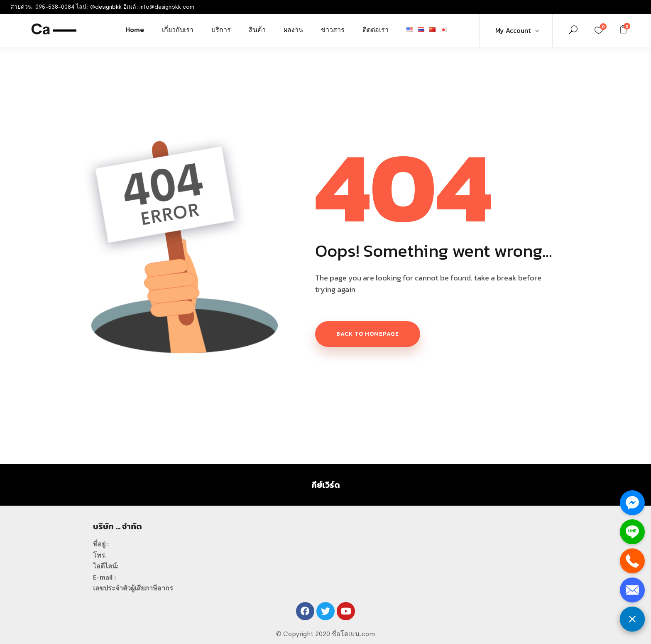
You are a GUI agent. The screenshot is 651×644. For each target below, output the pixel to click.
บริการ (221, 29)
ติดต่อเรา (376, 29)
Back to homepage (368, 334)
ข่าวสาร (333, 29)
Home (135, 29)
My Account (513, 30)
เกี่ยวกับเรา (178, 29)
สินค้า (257, 29)
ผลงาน (293, 29)
